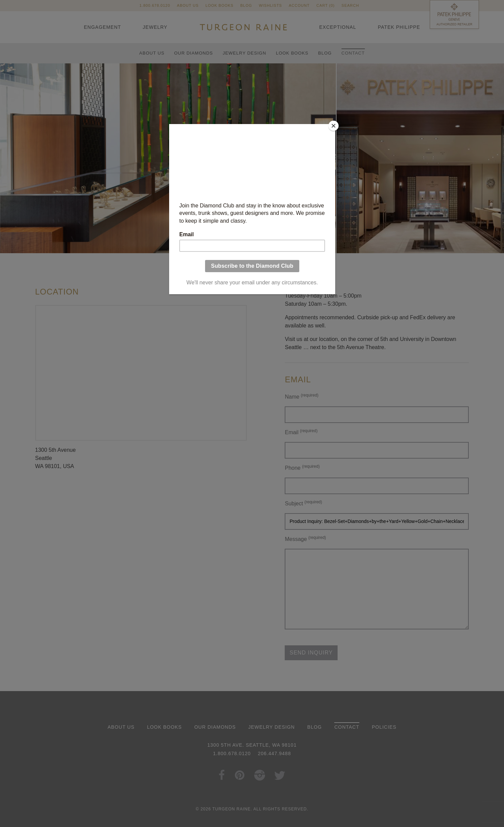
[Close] (334, 126)
